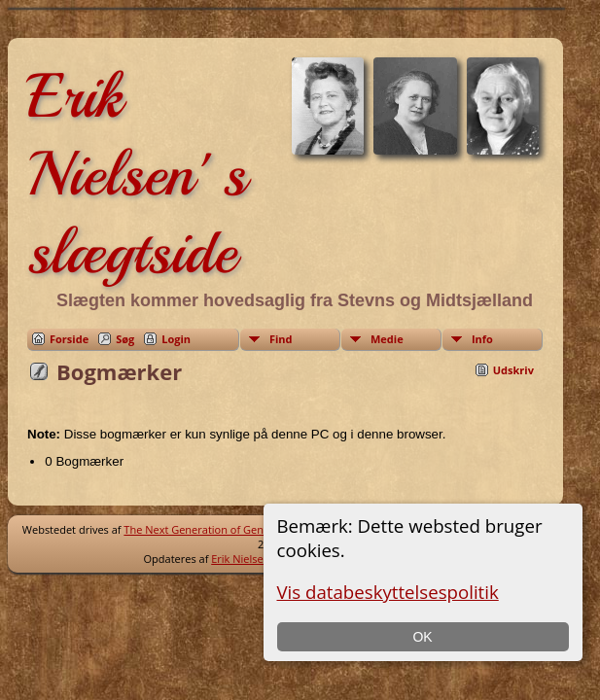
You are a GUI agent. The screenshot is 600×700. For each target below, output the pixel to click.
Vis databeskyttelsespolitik (388, 592)
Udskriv (513, 370)
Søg (125, 339)
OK (422, 637)
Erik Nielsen (240, 559)
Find (281, 339)
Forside (69, 339)
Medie (387, 339)
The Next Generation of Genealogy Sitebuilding (240, 529)
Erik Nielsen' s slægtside (137, 174)
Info (482, 339)
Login (176, 339)
